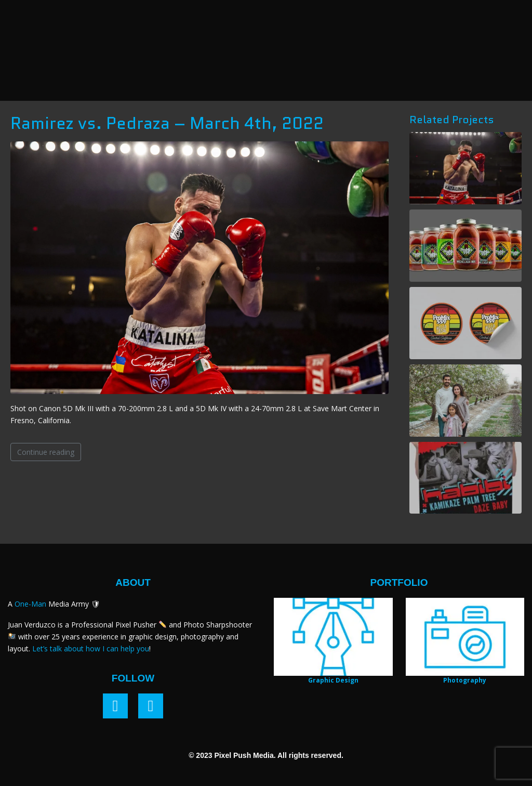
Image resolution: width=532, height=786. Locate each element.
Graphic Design (333, 680)
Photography (465, 680)
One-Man (30, 604)
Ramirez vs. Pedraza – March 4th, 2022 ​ (169, 123)
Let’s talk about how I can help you (91, 649)
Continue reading (46, 452)
